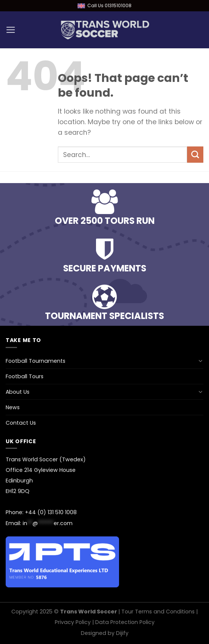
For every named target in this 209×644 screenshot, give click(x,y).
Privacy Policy (73, 622)
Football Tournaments (36, 361)
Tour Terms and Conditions (158, 612)
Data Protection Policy (125, 622)
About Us (18, 392)
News (13, 407)
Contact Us (21, 423)
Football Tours (25, 376)
